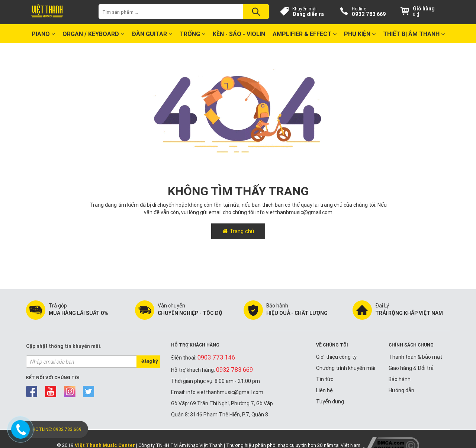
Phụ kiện (360, 34)
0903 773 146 (216, 357)
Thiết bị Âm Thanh (414, 34)
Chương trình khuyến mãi (346, 368)
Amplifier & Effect (305, 34)
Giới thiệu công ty (336, 357)
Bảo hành (400, 379)
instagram (70, 391)
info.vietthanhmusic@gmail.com (294, 212)
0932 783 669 (369, 14)
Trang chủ (242, 231)
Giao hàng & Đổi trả (411, 368)
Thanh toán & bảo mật (415, 357)
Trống (192, 34)
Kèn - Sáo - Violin (239, 34)
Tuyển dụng (330, 402)
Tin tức (325, 379)
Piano (43, 34)
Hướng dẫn (401, 390)
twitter (89, 391)
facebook (32, 391)
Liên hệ (324, 390)
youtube (51, 391)
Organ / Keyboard (93, 34)
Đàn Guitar (152, 34)
